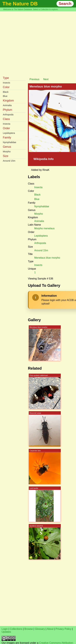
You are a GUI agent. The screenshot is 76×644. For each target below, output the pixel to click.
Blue (5, 96)
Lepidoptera (9, 133)
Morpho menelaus (44, 228)
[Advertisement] (30, 43)
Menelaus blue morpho (47, 258)
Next (46, 79)
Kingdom (8, 101)
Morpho (7, 152)
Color (6, 87)
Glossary (40, 629)
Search (65, 4)
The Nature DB (20, 4)
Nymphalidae (10, 142)
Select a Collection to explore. (46, 9)
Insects (7, 83)
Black (6, 92)
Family (7, 137)
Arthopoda (8, 115)
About (50, 629)
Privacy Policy (63, 629)
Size (6, 156)
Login (5, 629)
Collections (16, 629)
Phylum (8, 110)
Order (6, 128)
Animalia (7, 105)
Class (6, 119)
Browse (29, 629)
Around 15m (9, 161)
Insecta (7, 124)
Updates (6, 632)
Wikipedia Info (44, 159)
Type (6, 78)
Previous (34, 79)
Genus (7, 147)
